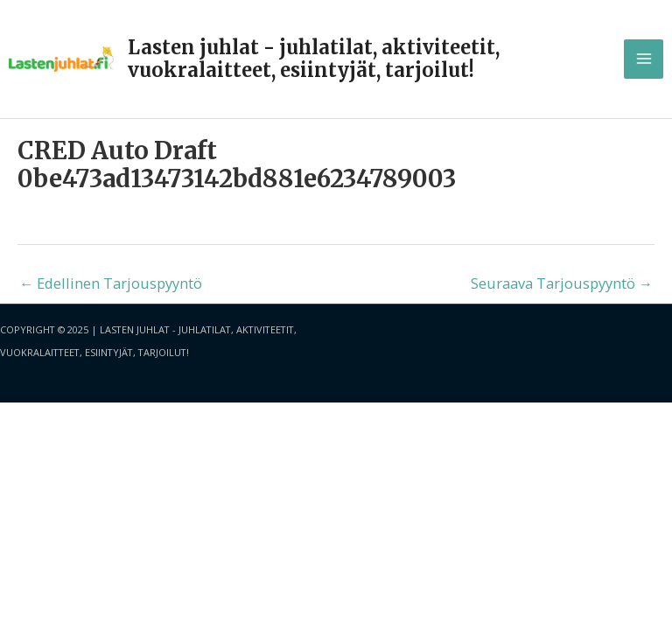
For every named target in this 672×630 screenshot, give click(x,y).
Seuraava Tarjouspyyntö (562, 283)
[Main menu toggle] (644, 59)
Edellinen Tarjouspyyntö (111, 283)
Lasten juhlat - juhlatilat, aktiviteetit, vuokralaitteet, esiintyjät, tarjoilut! (314, 59)
